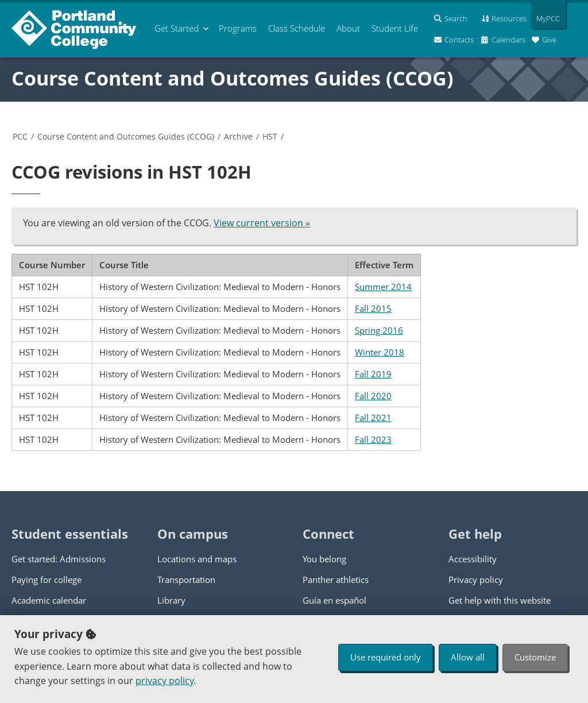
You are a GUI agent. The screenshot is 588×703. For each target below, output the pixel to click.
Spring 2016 (379, 330)
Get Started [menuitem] (177, 28)
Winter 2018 (380, 352)
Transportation (186, 580)
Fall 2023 (373, 439)
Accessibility (473, 559)
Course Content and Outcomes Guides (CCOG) (233, 78)
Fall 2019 (373, 374)
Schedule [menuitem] (297, 28)
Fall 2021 (373, 418)
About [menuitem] (348, 28)
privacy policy (165, 681)
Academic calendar (49, 600)
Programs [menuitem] (238, 28)
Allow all (468, 657)
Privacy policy (476, 580)
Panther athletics (336, 580)
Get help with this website (500, 600)
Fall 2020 (373, 396)
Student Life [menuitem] (395, 28)
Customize (535, 657)
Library (171, 600)
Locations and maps (197, 559)
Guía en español (334, 600)
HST (270, 136)
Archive (238, 136)
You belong (324, 559)
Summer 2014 (383, 287)
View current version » (262, 223)
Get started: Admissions (59, 559)
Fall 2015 (373, 308)
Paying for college (47, 580)
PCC (20, 136)
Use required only (386, 657)
